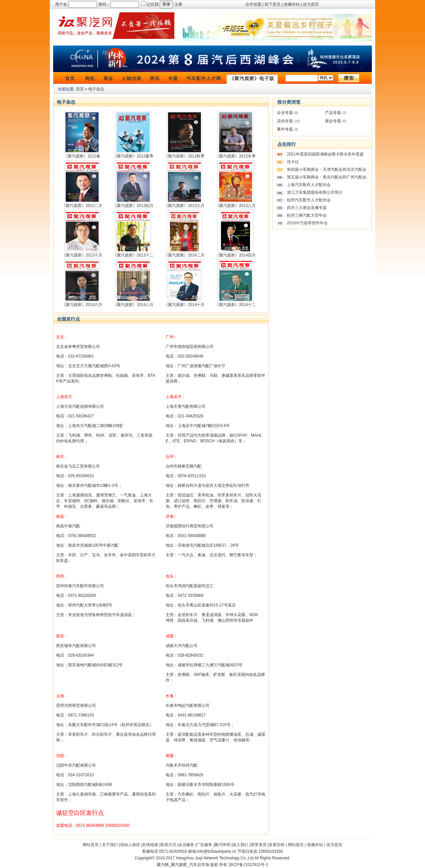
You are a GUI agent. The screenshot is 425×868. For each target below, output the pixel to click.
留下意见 (273, 4)
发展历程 (277, 845)
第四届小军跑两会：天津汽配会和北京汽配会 (327, 169)
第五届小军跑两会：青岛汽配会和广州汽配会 (327, 177)
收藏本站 (292, 4)
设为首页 (311, 4)
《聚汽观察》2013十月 (82, 255)
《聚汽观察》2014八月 (133, 305)
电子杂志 (96, 89)
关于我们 (110, 845)
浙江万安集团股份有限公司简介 (315, 192)
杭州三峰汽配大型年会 (307, 215)
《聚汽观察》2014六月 (82, 305)
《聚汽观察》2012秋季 (184, 156)
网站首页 (91, 845)
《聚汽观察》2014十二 (236, 305)
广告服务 (204, 845)
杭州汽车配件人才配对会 (309, 200)
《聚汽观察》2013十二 (133, 255)
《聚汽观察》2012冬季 (236, 156)
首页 (70, 78)
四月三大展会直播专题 (307, 208)
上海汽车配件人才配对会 (309, 185)
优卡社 (293, 162)
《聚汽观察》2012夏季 (133, 156)
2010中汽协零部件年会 (307, 223)
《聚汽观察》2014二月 (184, 255)
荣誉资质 (259, 845)
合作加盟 (253, 4)
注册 (178, 4)
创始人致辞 (130, 845)
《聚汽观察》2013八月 (236, 206)
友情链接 (150, 845)
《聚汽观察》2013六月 (184, 206)
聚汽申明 (222, 845)
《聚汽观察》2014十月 (184, 305)
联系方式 (168, 845)
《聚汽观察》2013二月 (82, 206)
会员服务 (186, 845)
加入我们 (240, 845)
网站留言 (296, 845)
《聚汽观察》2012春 (82, 156)
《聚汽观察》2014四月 (236, 255)
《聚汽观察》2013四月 (133, 206)
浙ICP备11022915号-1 (248, 865)
